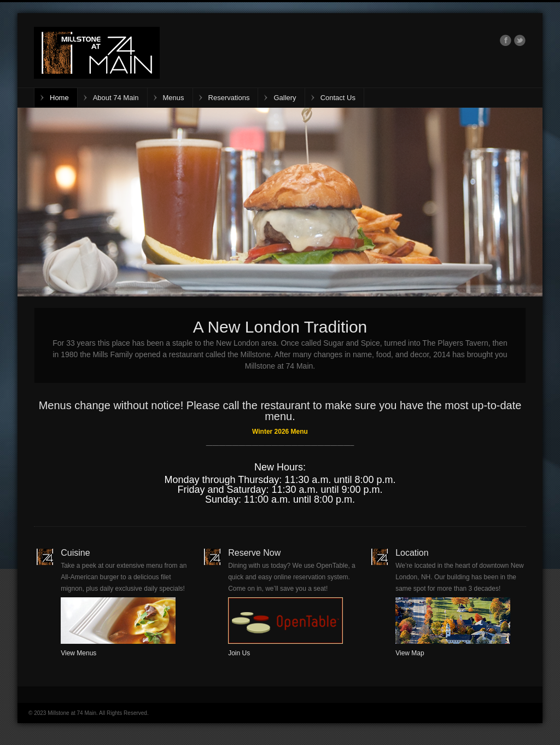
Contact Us (338, 98)
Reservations (229, 98)
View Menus (78, 653)
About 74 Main (116, 98)
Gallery (285, 98)
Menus (174, 98)
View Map (410, 653)
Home (59, 98)
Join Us (239, 653)
